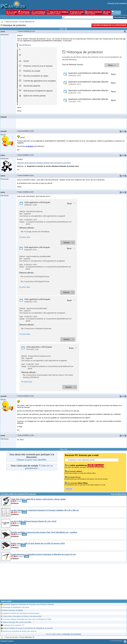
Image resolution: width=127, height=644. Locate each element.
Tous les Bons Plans (119, 494)
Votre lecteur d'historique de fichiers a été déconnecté (22, 616)
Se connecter (122, 3)
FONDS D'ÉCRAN (94, 13)
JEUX (107, 13)
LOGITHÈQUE (38, 13)
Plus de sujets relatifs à (63, 634)
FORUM (116, 13)
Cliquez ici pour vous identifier (31, 460)
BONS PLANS (77, 13)
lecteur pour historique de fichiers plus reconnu (20, 631)
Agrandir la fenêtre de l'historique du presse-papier (21, 613)
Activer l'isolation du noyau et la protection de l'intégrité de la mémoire (28, 628)
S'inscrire (111, 3)
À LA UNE (11, 13)
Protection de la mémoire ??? (14, 625)
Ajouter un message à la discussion (109, 25)
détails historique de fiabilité (13, 610)
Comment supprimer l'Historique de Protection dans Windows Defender (29, 604)
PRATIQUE (24, 13)
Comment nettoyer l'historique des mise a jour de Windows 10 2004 (27, 619)
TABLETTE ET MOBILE (58, 13)
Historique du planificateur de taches (16, 607)
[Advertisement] (63, 582)
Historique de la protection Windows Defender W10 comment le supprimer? (44, 163)
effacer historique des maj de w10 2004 (17, 622)
